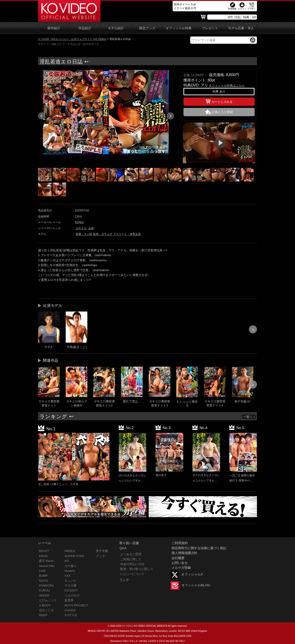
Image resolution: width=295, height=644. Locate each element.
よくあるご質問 (131, 554)
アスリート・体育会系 (127, 234)
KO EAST (71, 590)
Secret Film (47, 566)
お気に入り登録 (222, 112)
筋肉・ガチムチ (103, 234)
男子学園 (102, 551)
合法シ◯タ (46, 610)
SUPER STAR (74, 556)
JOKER (44, 595)
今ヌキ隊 (71, 586)
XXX (68, 576)
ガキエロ (81, 228)
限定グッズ (147, 28)
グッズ (100, 556)
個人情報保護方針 (184, 553)
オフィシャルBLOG (196, 585)
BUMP (43, 576)
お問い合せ (180, 563)
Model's (70, 571)
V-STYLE (71, 615)
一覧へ (249, 417)
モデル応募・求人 (241, 28)
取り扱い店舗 (129, 543)
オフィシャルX (192, 574)
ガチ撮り (71, 566)
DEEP (43, 615)
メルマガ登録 (181, 568)
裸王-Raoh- (47, 561)
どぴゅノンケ (48, 600)
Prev (42, 116)
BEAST (44, 551)
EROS (43, 556)
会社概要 (178, 558)
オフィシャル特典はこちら (227, 85)
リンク (124, 580)
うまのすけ (72, 595)
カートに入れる (219, 101)
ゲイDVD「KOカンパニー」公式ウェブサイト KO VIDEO (72, 39)
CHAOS (70, 610)
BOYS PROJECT (76, 605)
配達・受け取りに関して (137, 569)
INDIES (70, 551)
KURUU (44, 590)
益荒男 (69, 600)
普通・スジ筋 (84, 234)
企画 (91, 228)
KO (77, 222)
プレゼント (210, 28)
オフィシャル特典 (179, 28)
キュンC (70, 581)
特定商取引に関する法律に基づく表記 (199, 548)
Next (170, 116)
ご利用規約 (180, 543)
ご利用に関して (131, 559)
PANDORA (46, 586)
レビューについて (132, 574)
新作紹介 (54, 28)
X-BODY (45, 605)
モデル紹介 (116, 28)
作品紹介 (85, 28)
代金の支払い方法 (132, 564)
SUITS (43, 581)
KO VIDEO (128, 626)
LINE (42, 571)
